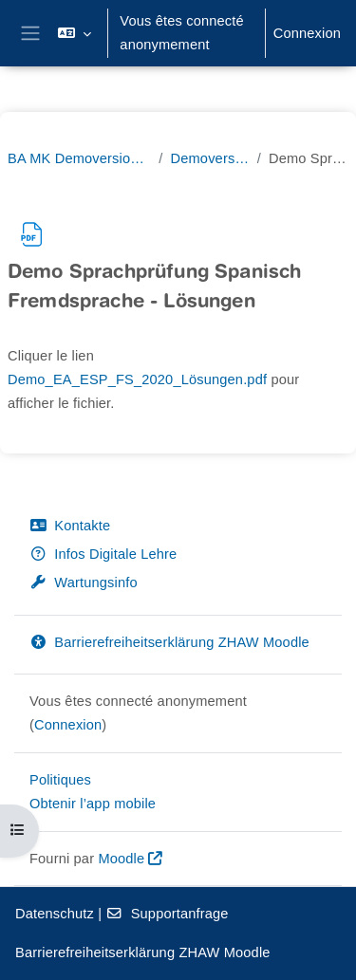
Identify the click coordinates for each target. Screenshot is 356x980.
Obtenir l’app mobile (93, 804)
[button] (75, 33)
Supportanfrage (167, 914)
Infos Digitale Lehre (103, 554)
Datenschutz (55, 914)
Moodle (121, 859)
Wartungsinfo (84, 582)
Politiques (60, 780)
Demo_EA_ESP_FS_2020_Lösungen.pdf (137, 379)
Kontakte (70, 526)
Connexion (307, 33)
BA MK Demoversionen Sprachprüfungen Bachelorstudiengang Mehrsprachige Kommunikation (79, 158)
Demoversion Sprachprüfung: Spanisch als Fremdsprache (210, 158)
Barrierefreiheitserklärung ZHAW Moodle (169, 642)
